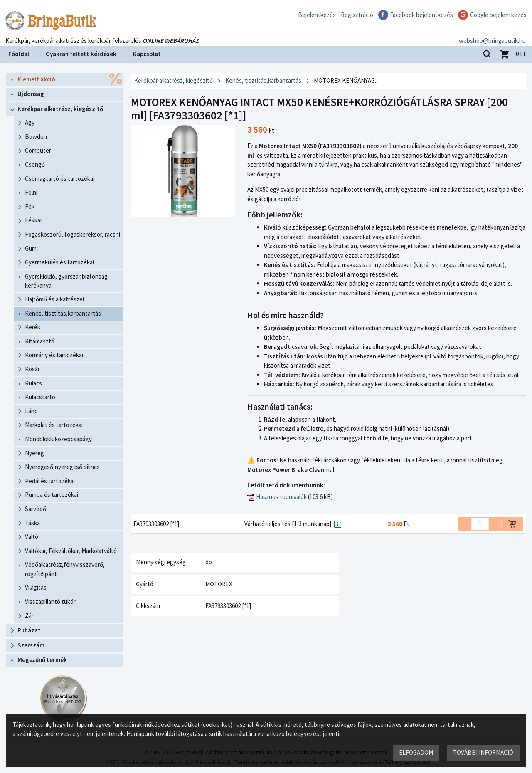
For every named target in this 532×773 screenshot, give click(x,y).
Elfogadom (416, 752)
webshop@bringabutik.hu (492, 35)
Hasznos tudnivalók (281, 497)
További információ (483, 752)
